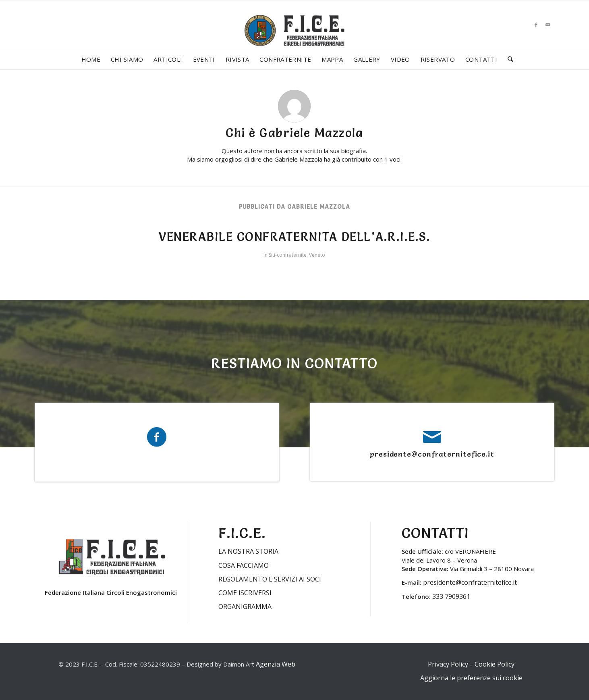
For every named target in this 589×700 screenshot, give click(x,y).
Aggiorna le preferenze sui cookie (471, 678)
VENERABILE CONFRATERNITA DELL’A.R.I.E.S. (294, 237)
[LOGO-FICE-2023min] (294, 39)
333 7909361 (451, 596)
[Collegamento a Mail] (548, 25)
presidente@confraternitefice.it (432, 454)
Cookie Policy (495, 664)
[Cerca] (508, 59)
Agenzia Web (276, 664)
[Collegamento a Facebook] (536, 25)
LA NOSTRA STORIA (248, 551)
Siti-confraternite (288, 255)
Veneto (317, 255)
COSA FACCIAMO (244, 565)
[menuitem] (91, 59)
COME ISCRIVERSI (245, 593)
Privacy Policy (448, 664)
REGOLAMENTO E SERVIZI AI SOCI (270, 579)
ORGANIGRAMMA (245, 607)
